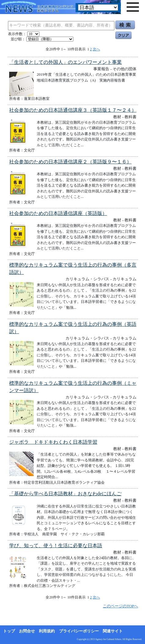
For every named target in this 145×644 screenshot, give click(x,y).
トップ (9, 631)
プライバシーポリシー (79, 631)
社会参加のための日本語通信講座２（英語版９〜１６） (70, 162)
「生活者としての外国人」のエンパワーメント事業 (65, 62)
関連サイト (113, 631)
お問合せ (27, 631)
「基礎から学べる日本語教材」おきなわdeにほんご (65, 494)
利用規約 (47, 631)
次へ (96, 49)
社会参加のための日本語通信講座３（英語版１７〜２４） (73, 110)
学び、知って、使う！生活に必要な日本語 (56, 546)
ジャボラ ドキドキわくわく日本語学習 (53, 442)
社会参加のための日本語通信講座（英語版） (58, 213)
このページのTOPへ (120, 606)
